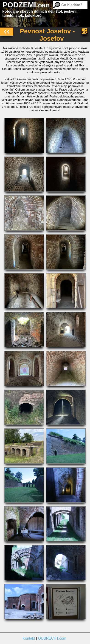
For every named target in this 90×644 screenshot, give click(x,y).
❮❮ (7, 31)
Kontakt (29, 638)
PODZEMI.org (26, 5)
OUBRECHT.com (52, 638)
